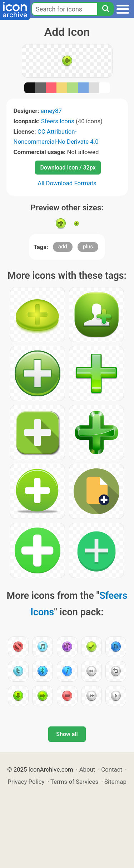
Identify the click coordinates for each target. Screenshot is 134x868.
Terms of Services (74, 782)
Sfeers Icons (58, 121)
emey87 (51, 111)
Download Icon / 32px (68, 168)
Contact (112, 769)
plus (88, 247)
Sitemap (115, 782)
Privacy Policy (26, 782)
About (87, 769)
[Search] (105, 9)
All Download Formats (67, 183)
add (63, 247)
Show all (67, 734)
